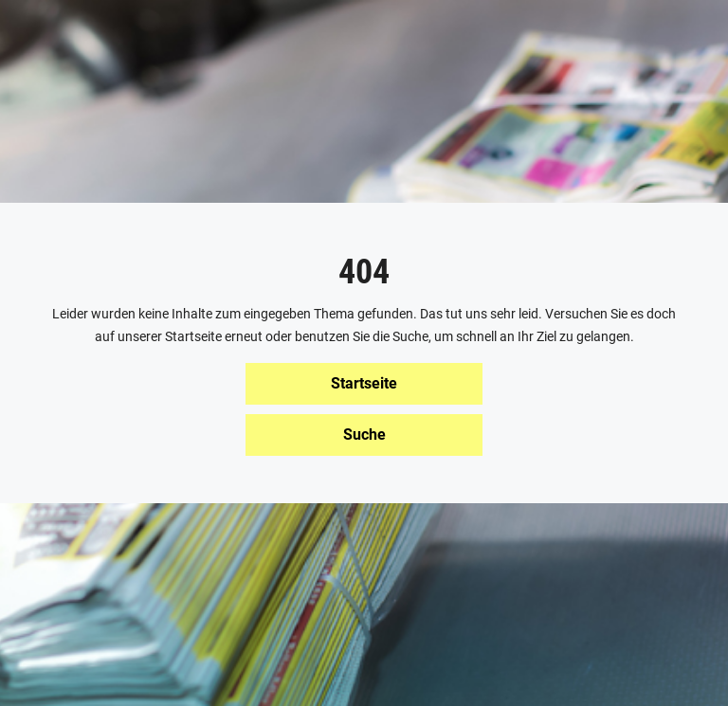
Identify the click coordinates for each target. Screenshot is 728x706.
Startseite (364, 383)
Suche (364, 434)
